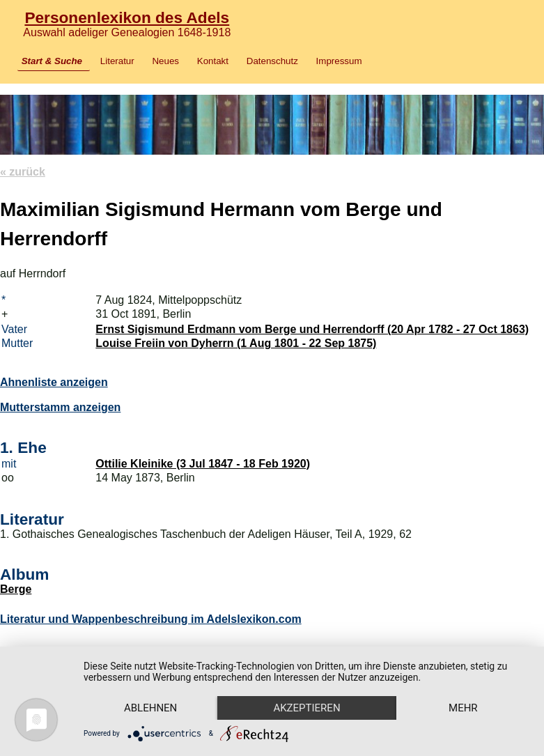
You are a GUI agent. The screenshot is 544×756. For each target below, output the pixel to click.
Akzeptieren (306, 708)
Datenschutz (272, 61)
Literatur (117, 61)
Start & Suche (52, 61)
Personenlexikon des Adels (127, 17)
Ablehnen (150, 708)
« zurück (23, 172)
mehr (463, 708)
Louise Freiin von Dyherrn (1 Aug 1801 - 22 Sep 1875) (236, 343)
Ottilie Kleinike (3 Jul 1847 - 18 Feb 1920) (203, 464)
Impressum (339, 61)
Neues (165, 61)
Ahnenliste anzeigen (54, 382)
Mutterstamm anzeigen (60, 407)
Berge (16, 589)
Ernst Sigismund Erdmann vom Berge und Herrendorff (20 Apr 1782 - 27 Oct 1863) (312, 329)
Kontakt (213, 61)
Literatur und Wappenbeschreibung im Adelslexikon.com (151, 619)
